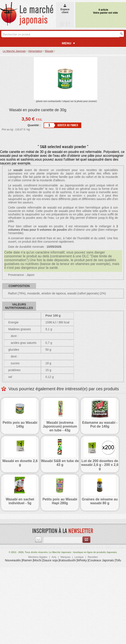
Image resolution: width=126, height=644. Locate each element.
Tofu (118, 560)
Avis (54, 557)
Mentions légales (38, 557)
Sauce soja (50, 560)
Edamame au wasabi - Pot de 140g (100, 424)
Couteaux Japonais (101, 560)
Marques (65, 557)
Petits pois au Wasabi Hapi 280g (60, 501)
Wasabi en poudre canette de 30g (38, 110)
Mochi (37, 560)
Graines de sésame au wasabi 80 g (100, 501)
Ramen (27, 560)
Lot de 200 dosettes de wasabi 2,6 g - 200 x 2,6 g (100, 465)
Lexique (79, 557)
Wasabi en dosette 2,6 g (20, 463)
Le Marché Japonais (14, 51)
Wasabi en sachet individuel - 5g (20, 501)
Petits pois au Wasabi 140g (20, 424)
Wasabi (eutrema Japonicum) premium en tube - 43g (60, 426)
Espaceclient (65, 9)
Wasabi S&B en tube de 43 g (60, 463)
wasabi (18, 170)
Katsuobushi (68, 560)
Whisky (82, 560)
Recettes (93, 557)
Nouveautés (13, 560)
